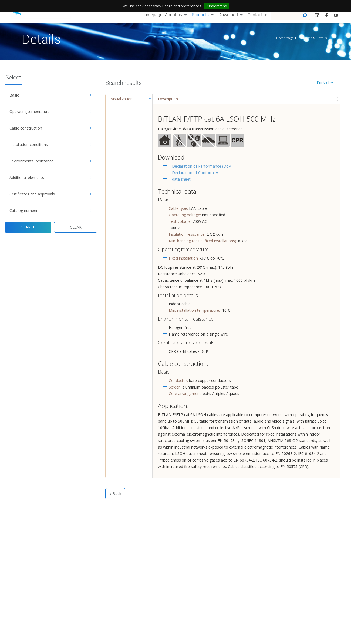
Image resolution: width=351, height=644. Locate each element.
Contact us (258, 15)
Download (232, 15)
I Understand (216, 6)
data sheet (181, 179)
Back (115, 494)
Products (204, 15)
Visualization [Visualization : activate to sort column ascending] (122, 99)
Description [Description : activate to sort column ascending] (168, 99)
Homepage (152, 15)
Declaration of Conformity (195, 173)
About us (177, 15)
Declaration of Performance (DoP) (202, 166)
